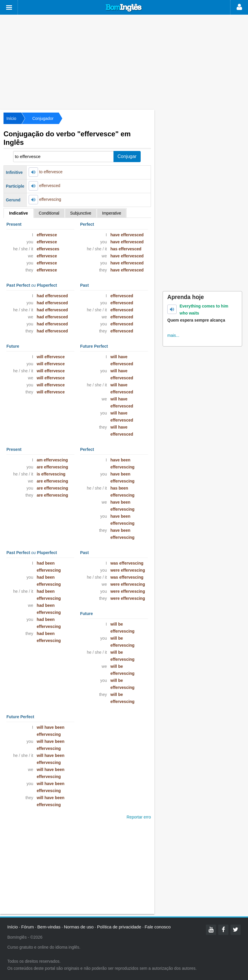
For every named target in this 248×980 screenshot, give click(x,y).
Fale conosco (157, 927)
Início (11, 118)
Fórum (28, 927)
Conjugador (43, 118)
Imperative (112, 213)
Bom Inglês (124, 8)
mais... (173, 335)
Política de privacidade (119, 927)
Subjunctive (81, 213)
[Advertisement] (124, 62)
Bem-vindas (49, 927)
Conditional (49, 213)
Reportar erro (139, 817)
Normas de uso (79, 927)
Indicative (19, 213)
